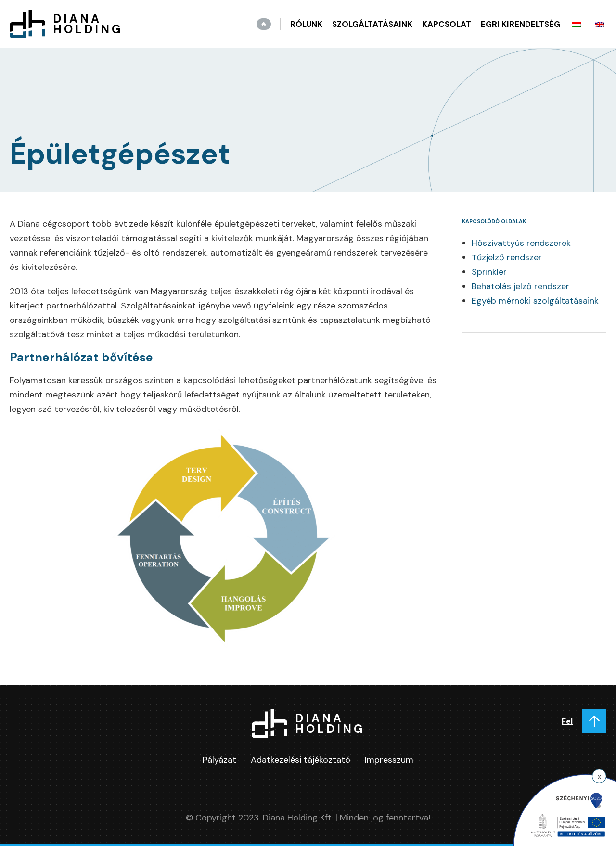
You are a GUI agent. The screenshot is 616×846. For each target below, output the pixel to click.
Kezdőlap (264, 24)
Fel (567, 721)
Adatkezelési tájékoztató (301, 760)
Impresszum (389, 760)
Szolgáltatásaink (372, 24)
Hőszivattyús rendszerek (521, 243)
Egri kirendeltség (520, 24)
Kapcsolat (447, 24)
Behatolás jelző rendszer (520, 286)
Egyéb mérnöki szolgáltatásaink (535, 301)
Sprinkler (489, 272)
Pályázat (219, 760)
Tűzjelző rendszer (507, 257)
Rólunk (306, 24)
